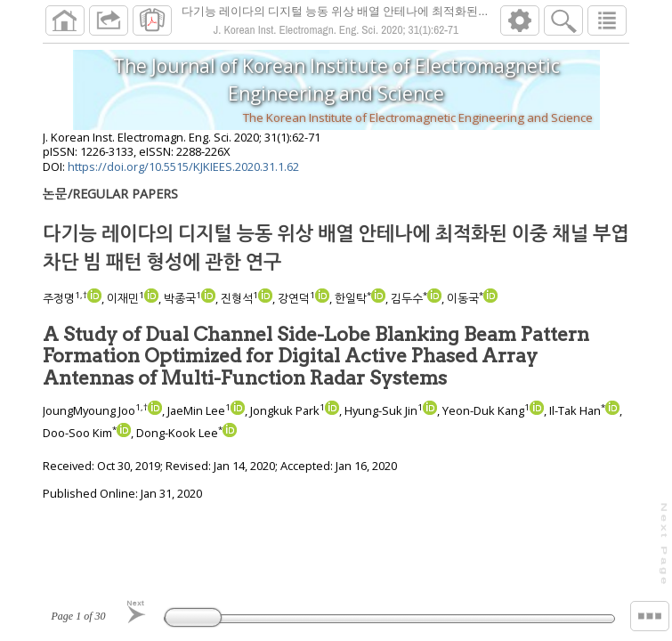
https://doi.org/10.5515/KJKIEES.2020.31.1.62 (183, 174)
